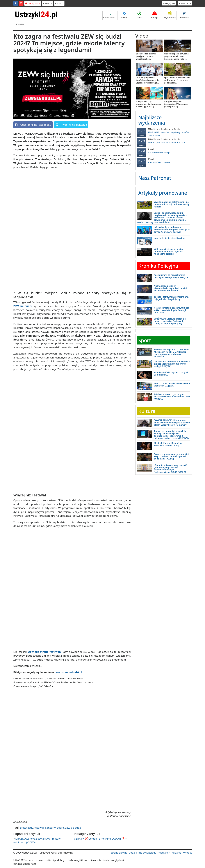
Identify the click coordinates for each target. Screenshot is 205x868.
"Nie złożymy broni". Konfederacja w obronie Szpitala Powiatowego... (148, 80)
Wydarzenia (170, 15)
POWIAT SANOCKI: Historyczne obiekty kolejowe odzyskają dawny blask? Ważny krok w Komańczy (172, 423)
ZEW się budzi (23, 306)
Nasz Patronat (155, 178)
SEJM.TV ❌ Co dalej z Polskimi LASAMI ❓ (100, 839)
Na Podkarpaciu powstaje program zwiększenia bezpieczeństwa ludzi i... (176, 56)
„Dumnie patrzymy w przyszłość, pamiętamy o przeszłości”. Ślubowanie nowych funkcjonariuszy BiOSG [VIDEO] (171, 469)
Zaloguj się (169, 3)
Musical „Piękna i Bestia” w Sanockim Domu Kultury (168, 444)
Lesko (61, 828)
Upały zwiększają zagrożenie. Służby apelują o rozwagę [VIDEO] (149, 104)
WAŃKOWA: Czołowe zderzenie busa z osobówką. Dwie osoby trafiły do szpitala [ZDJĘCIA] (170, 321)
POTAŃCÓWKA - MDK (164, 161)
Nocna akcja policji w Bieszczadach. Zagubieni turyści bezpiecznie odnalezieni (170, 288)
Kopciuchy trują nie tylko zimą (170, 238)
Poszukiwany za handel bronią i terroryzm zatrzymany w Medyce (171, 276)
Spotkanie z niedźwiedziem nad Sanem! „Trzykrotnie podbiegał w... (177, 80)
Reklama (48, 3)
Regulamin (164, 853)
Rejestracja (185, 3)
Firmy (124, 15)
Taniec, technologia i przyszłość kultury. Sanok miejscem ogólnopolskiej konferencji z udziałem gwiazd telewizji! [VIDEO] (172, 435)
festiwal (39, 828)
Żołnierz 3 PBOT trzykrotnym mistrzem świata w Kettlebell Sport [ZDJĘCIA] (172, 397)
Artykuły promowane (163, 193)
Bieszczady (26, 828)
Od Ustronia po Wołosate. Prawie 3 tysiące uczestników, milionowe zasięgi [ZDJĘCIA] (172, 364)
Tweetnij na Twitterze (71, 125)
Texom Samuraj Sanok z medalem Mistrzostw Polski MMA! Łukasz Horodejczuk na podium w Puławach (171, 353)
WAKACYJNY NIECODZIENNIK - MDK (164, 141)
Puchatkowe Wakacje (164, 151)
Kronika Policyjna (158, 266)
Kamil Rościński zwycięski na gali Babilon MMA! (171, 374)
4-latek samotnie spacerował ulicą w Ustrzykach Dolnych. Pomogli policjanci (172, 310)
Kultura (147, 411)
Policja (155, 15)
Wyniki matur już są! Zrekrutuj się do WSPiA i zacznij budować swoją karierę (171, 204)
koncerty (50, 828)
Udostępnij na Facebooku (33, 125)
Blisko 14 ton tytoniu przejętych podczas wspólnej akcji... (146, 56)
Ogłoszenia (109, 15)
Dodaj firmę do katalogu (143, 853)
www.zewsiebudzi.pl (69, 672)
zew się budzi (73, 828)
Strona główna (119, 853)
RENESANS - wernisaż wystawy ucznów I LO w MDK (164, 132)
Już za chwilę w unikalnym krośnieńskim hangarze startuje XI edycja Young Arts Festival (172, 230)
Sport (139, 15)
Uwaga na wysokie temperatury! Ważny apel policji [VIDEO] (176, 104)
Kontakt (59, 3)
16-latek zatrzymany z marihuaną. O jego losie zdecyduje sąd (172, 298)
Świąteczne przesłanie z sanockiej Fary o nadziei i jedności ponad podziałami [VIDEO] (171, 456)
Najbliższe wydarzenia (152, 120)
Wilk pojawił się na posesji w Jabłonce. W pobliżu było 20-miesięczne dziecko (169, 251)
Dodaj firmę (33, 3)
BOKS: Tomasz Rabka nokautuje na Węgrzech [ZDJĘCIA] (172, 384)
